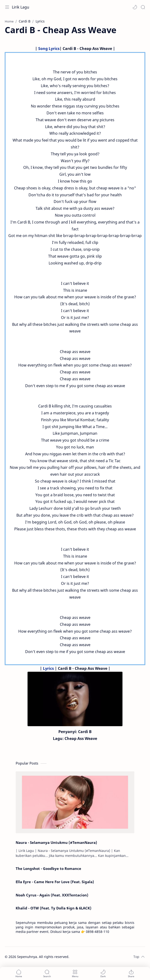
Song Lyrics (49, 49)
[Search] (143, 7)
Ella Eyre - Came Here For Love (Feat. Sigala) (55, 882)
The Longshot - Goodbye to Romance (48, 868)
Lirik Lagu (21, 7)
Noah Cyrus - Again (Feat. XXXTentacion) (52, 895)
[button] (135, 7)
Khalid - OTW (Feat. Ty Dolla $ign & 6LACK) (54, 908)
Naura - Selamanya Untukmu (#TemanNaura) (56, 842)
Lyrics (48, 668)
